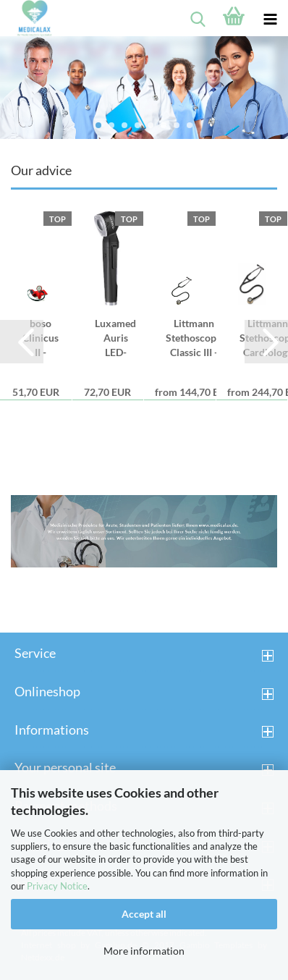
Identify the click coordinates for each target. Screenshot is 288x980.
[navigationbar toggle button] (270, 18)
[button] (22, 342)
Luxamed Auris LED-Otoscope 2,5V (116, 338)
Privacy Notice (57, 886)
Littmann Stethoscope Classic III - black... (194, 338)
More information (144, 951)
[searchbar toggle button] (198, 18)
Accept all (144, 914)
